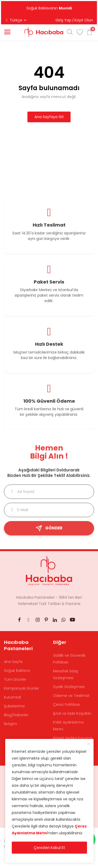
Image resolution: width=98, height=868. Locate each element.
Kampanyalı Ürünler (22, 691)
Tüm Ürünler (15, 682)
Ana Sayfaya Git (49, 117)
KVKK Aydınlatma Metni (68, 728)
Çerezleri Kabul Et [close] (49, 848)
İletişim (10, 726)
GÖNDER (49, 531)
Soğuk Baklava (17, 673)
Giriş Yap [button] (63, 20)
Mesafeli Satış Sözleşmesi (66, 677)
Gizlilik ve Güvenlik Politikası (69, 661)
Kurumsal (12, 700)
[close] (89, 744)
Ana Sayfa (13, 664)
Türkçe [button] (16, 20)
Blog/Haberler (16, 717)
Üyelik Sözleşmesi (69, 689)
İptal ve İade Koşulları (72, 716)
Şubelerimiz (14, 709)
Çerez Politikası (67, 707)
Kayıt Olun (84, 20)
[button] (7, 32)
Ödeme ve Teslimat (71, 698)
